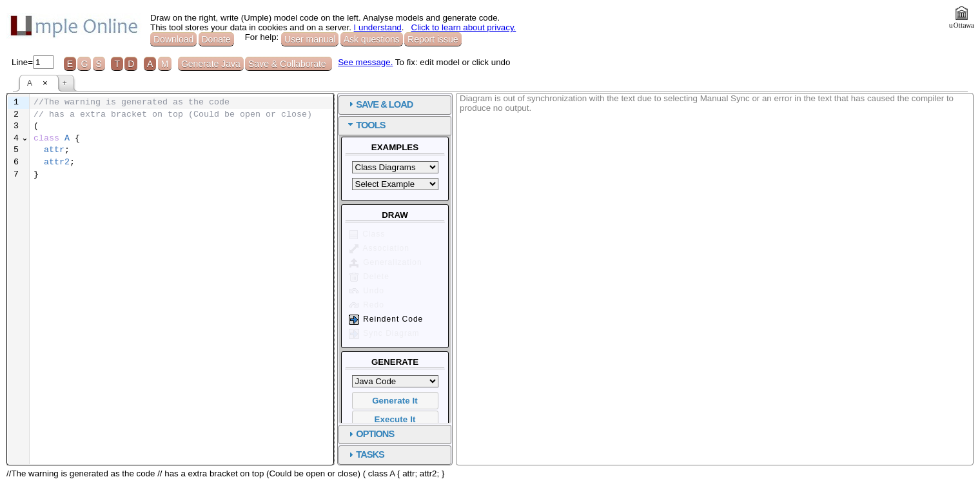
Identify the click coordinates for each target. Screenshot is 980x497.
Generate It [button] (395, 401)
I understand (378, 27)
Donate (216, 39)
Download (173, 39)
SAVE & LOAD (384, 104)
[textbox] (181, 139)
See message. (365, 62)
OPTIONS (375, 434)
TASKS (370, 454)
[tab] (395, 105)
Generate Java (211, 64)
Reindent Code (385, 320)
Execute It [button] (395, 419)
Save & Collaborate (289, 64)
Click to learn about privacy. (464, 27)
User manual (310, 39)
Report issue (433, 39)
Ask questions (372, 39)
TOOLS (370, 125)
